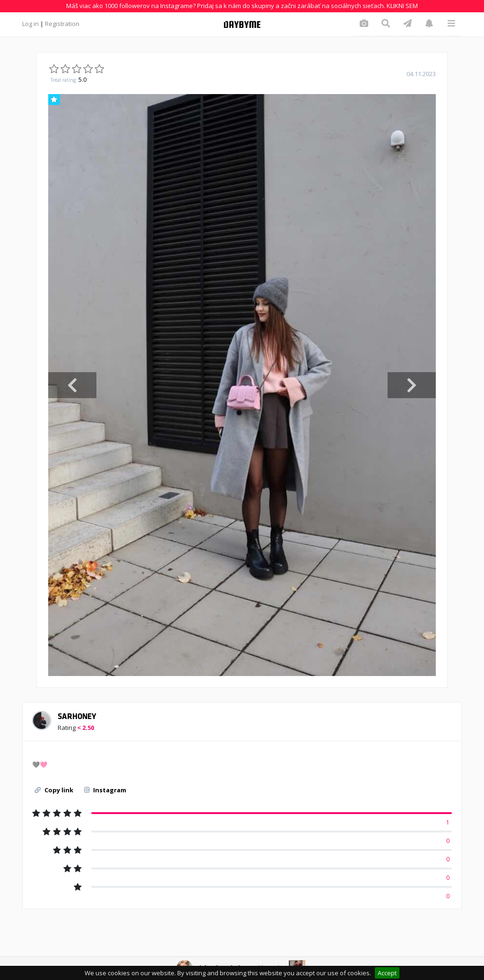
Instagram (105, 790)
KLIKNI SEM (402, 6)
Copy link (54, 790)
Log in (30, 24)
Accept (387, 973)
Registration (62, 24)
